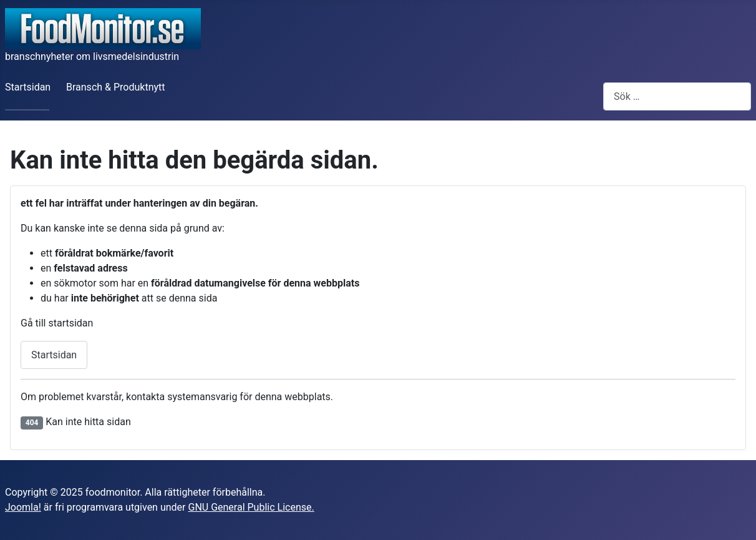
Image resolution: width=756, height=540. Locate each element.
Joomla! (23, 507)
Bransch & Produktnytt (116, 87)
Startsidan (28, 87)
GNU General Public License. (251, 507)
